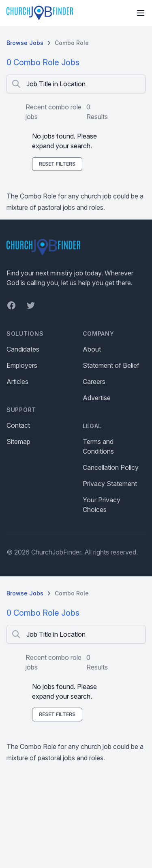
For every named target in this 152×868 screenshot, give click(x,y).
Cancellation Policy (111, 467)
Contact (18, 425)
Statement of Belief (111, 365)
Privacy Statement (110, 484)
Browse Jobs (25, 43)
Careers (94, 382)
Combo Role (72, 43)
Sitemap (18, 441)
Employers (22, 365)
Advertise (97, 398)
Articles (17, 382)
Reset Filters (57, 164)
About (92, 349)
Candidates (23, 349)
